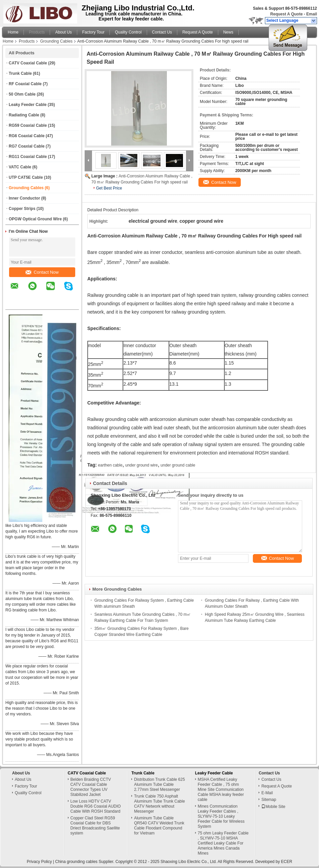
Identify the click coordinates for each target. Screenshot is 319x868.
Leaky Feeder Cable (28, 105)
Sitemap (269, 800)
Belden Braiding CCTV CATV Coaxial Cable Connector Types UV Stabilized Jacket (91, 787)
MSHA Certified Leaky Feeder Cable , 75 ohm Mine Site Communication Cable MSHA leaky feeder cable (221, 790)
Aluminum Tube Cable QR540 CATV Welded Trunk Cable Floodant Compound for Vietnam (159, 826)
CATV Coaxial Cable (28, 63)
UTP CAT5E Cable (26, 177)
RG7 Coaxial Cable (27, 146)
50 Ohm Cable (22, 94)
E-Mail (267, 793)
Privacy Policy (39, 862)
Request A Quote (286, 14)
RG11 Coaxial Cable (28, 157)
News (228, 32)
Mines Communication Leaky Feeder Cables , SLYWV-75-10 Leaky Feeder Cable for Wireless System (221, 816)
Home (13, 32)
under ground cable (178, 465)
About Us (63, 32)
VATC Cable (20, 167)
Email (312, 14)
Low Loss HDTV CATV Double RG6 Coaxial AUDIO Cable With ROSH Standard (96, 806)
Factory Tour (93, 32)
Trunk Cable (20, 73)
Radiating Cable (24, 115)
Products (37, 32)
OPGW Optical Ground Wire (35, 219)
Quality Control (128, 32)
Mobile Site (273, 807)
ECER (287, 862)
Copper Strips (22, 209)
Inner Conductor (24, 198)
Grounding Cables (56, 41)
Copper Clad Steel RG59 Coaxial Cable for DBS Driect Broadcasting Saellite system (95, 826)
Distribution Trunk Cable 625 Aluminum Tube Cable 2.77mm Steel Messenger (159, 784)
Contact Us (162, 32)
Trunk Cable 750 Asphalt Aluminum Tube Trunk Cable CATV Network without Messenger (159, 804)
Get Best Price (109, 188)
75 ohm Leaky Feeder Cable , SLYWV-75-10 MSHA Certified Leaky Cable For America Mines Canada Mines (223, 843)
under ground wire (142, 465)
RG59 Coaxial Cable (28, 125)
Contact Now (42, 272)
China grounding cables (76, 862)
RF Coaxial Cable (25, 84)
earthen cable (110, 465)
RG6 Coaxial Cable (27, 136)
